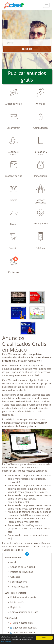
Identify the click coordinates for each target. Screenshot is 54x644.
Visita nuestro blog (22, 623)
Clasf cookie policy (7, 641)
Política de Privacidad (22, 572)
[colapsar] (46, 5)
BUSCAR (27, 49)
